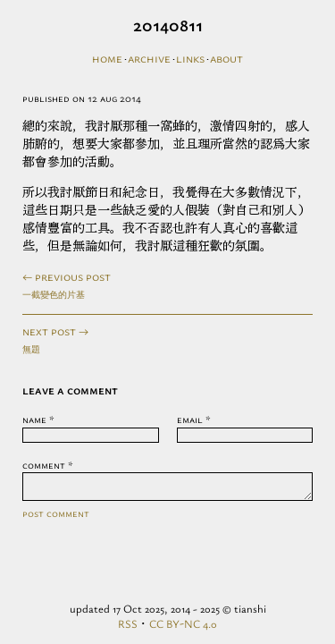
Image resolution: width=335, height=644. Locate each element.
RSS (128, 624)
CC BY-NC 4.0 (183, 624)
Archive (149, 58)
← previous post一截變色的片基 (67, 284)
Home (107, 58)
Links (190, 58)
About (226, 58)
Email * (194, 419)
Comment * (48, 465)
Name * (38, 419)
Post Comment (56, 518)
